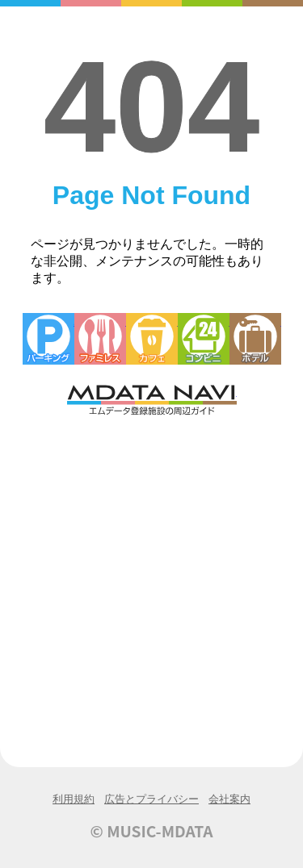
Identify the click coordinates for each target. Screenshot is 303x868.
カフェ (152, 339)
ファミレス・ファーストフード (100, 339)
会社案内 (229, 799)
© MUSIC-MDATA (152, 831)
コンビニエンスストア (204, 339)
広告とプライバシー (151, 799)
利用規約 (74, 799)
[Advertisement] (151, 577)
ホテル (255, 339)
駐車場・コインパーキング (48, 339)
